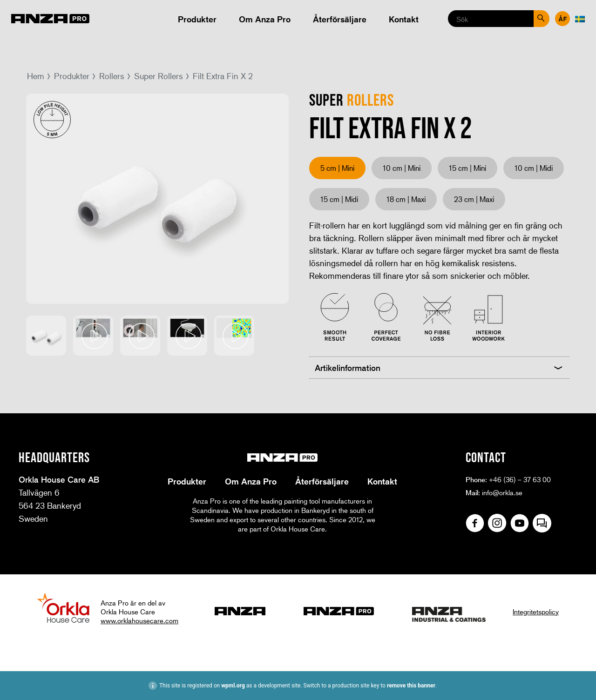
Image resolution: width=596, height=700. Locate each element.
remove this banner (411, 686)
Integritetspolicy (536, 612)
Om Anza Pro (265, 19)
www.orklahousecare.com (139, 620)
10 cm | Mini (402, 168)
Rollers (112, 76)
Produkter (197, 19)
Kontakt (404, 19)
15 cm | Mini (467, 168)
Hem (36, 76)
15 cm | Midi (339, 199)
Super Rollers (159, 76)
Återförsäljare (340, 19)
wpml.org (233, 686)
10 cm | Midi (534, 168)
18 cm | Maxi (406, 199)
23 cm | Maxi (474, 199)
